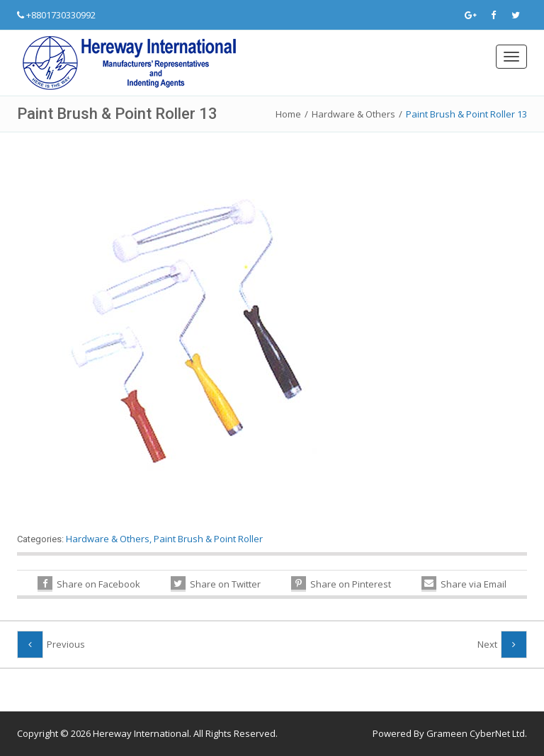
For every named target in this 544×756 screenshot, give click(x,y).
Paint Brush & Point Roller (208, 539)
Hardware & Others (353, 114)
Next (487, 644)
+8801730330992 (61, 15)
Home (288, 114)
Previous (66, 644)
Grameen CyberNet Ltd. (477, 733)
